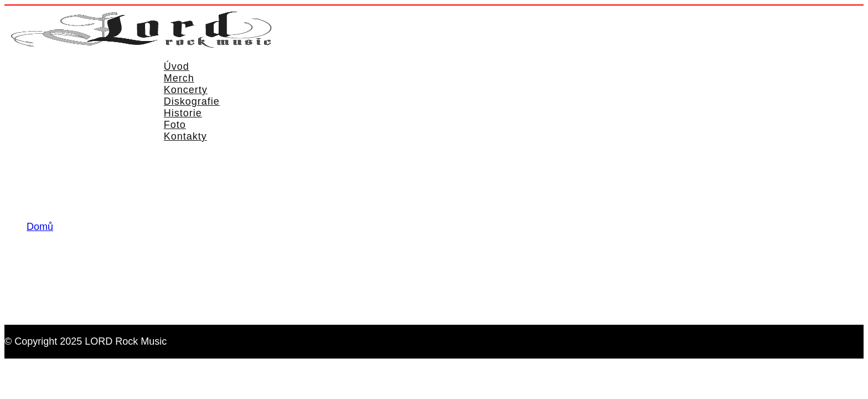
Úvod (177, 66)
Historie (183, 113)
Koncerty (186, 90)
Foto (175, 125)
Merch (179, 78)
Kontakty (185, 136)
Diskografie (192, 101)
